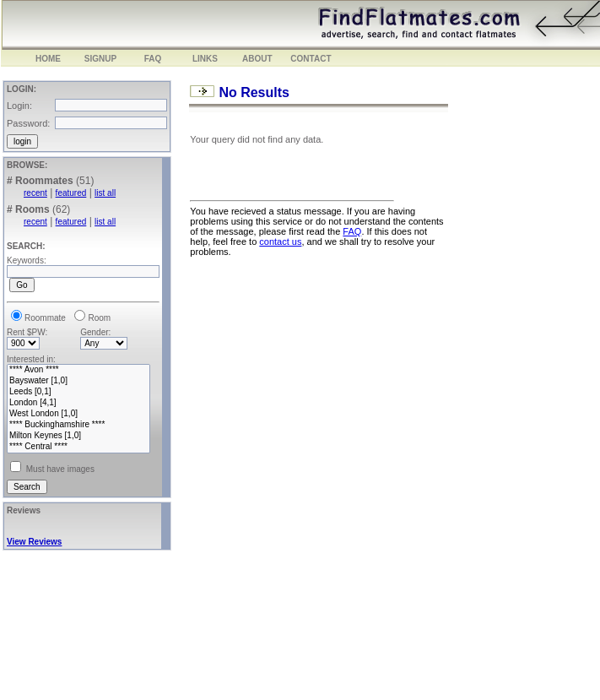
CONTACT (311, 59)
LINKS (205, 59)
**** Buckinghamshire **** (78, 425)
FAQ (153, 59)
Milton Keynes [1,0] (78, 436)
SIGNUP (100, 59)
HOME (48, 59)
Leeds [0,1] (78, 392)
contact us (280, 241)
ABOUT (257, 59)
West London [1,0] (78, 414)
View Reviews (34, 542)
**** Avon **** (78, 370)
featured (71, 193)
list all (105, 193)
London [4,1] (78, 403)
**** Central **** (78, 447)
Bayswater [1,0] (78, 381)
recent (35, 193)
